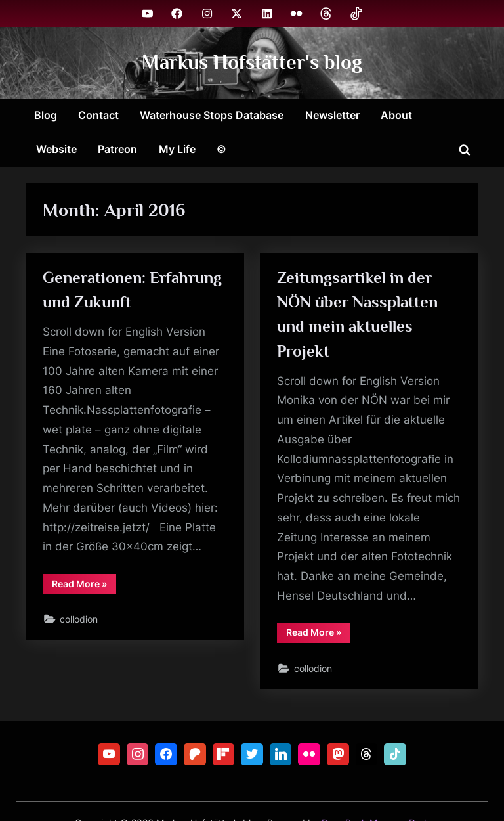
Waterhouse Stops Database (212, 115)
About (396, 115)
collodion (79, 619)
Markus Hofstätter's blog (252, 62)
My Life (177, 149)
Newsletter (332, 115)
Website (56, 149)
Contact (98, 115)
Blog (46, 115)
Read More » (84, 586)
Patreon (117, 149)
